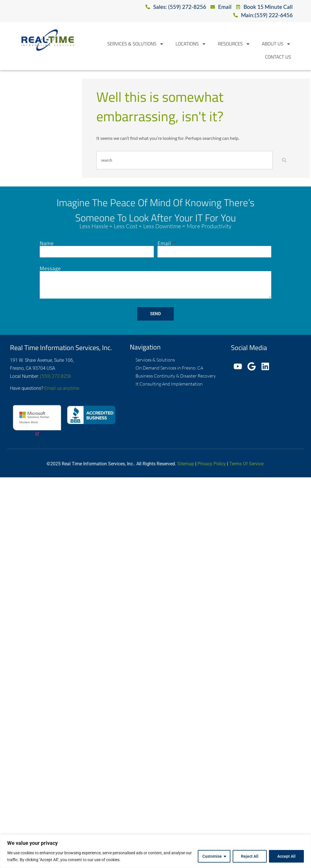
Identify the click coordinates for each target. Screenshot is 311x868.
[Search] (285, 160)
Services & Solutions (136, 44)
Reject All (250, 856)
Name (47, 243)
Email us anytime (62, 388)
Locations (191, 44)
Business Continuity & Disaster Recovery (176, 376)
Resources (234, 44)
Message (50, 269)
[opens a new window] (37, 421)
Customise (212, 856)
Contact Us (278, 57)
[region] (155, 851)
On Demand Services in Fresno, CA (169, 368)
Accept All (286, 856)
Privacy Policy (212, 464)
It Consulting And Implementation (169, 384)
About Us (276, 44)
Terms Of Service (246, 464)
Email (165, 243)
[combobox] (185, 160)
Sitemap (186, 464)
